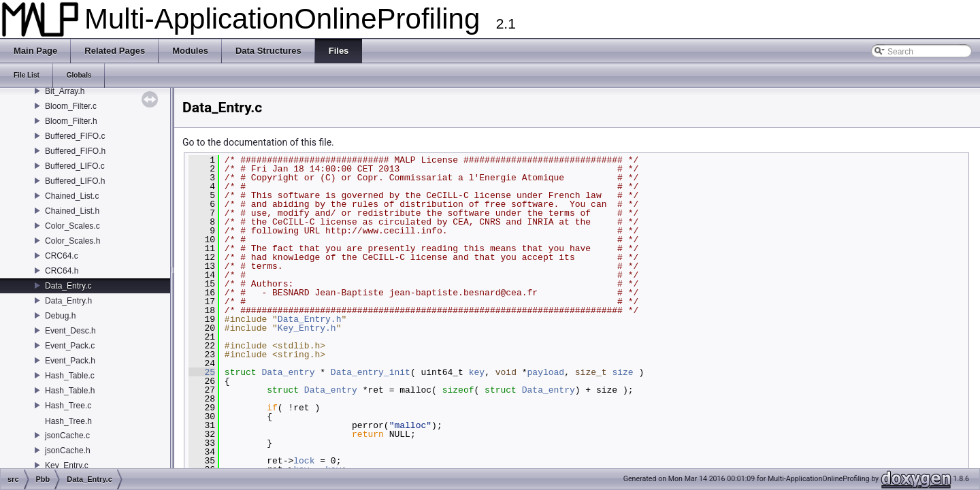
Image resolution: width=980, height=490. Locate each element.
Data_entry (288, 372)
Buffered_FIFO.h (75, 151)
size (622, 372)
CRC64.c (62, 256)
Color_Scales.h (72, 241)
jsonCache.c (67, 436)
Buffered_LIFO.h (75, 181)
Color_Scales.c (72, 226)
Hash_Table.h (70, 391)
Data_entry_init (371, 372)
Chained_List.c (72, 196)
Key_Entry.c (67, 465)
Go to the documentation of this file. (258, 142)
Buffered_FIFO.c (75, 136)
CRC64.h (62, 271)
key (477, 372)
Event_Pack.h (70, 361)
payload (546, 372)
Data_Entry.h (68, 301)
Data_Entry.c (68, 286)
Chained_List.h (72, 211)
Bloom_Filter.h (71, 121)
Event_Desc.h (70, 331)
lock (304, 461)
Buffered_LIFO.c (75, 166)
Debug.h (60, 316)
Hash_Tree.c (68, 406)
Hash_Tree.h (68, 421)
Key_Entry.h (307, 328)
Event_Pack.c (70, 346)
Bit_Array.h (65, 91)
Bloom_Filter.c (71, 106)
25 (202, 372)
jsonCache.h (68, 451)
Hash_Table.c (70, 376)
